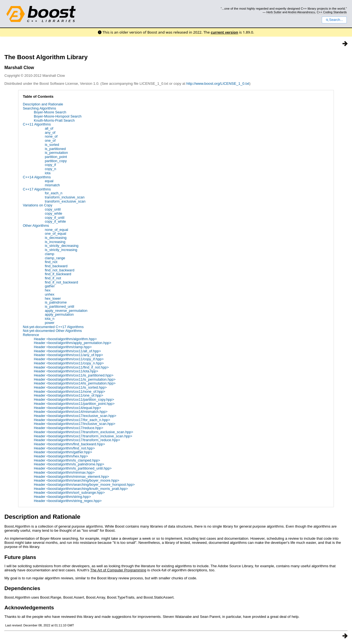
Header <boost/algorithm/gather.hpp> (63, 452)
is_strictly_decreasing (62, 246)
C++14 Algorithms (37, 177)
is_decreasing (56, 238)
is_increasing (55, 242)
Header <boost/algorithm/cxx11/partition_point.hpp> (74, 404)
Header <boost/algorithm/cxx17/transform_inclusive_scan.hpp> (83, 436)
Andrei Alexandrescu (302, 12)
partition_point (56, 157)
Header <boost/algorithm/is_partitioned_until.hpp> (73, 468)
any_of (50, 133)
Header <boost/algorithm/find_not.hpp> (64, 448)
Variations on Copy (38, 205)
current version (224, 32)
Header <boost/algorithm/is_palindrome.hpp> (69, 464)
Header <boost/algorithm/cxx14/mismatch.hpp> (71, 412)
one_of (50, 140)
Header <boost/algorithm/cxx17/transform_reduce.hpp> (77, 440)
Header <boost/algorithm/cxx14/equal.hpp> (68, 408)
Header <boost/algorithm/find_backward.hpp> (69, 444)
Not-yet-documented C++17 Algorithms (53, 327)
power (50, 323)
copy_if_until (55, 218)
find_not (51, 262)
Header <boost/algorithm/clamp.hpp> (63, 347)
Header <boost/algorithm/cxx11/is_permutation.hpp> (75, 379)
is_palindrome (56, 302)
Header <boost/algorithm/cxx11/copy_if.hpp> (69, 359)
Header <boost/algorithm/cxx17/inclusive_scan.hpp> (75, 424)
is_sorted (52, 145)
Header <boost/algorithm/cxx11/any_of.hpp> (68, 355)
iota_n (50, 319)
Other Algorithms (36, 226)
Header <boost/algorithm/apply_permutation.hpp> (73, 343)
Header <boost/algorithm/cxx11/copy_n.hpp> (69, 363)
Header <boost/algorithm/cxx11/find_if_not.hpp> (71, 367)
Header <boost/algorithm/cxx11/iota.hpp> (66, 371)
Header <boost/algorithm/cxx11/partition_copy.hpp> (74, 399)
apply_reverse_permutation (66, 311)
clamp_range (55, 258)
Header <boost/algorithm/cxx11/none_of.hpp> (70, 391)
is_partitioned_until (60, 306)
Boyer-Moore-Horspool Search (58, 116)
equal (49, 181)
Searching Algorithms (39, 108)
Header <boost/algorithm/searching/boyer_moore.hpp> (77, 480)
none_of (51, 136)
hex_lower (53, 298)
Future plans (20, 557)
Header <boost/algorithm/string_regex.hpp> (68, 501)
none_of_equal (57, 230)
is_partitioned (55, 149)
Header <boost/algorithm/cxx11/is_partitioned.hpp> (74, 375)
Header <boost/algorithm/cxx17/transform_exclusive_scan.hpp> (83, 432)
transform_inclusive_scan (65, 197)
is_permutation (56, 153)
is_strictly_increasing (61, 250)
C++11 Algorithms (37, 124)
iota (48, 173)
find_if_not (53, 278)
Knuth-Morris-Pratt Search (54, 120)
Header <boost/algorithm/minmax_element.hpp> (71, 477)
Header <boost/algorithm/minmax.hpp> (64, 472)
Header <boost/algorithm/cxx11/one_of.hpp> (69, 395)
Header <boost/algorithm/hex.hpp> (61, 456)
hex (48, 290)
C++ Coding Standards (332, 12)
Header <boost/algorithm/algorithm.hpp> (65, 339)
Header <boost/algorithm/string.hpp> (62, 497)
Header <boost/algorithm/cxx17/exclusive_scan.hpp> (75, 416)
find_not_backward (60, 270)
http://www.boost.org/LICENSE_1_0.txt (218, 84)
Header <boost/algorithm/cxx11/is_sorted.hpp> (70, 387)
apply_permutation (59, 314)
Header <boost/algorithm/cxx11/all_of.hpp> (67, 351)
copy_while (53, 213)
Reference (31, 335)
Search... (334, 20)
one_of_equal (56, 234)
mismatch (52, 185)
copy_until (53, 209)
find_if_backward (58, 274)
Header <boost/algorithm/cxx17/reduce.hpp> (69, 428)
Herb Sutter (274, 12)
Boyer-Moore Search (50, 112)
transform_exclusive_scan (65, 201)
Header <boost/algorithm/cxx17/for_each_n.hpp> (72, 420)
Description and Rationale (43, 104)
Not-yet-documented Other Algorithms (52, 331)
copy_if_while (55, 221)
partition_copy (56, 161)
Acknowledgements (29, 608)
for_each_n (54, 193)
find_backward (56, 266)
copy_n (50, 169)
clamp (50, 254)
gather (50, 286)
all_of (49, 128)
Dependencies (22, 588)
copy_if (50, 165)
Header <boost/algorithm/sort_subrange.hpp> (69, 492)
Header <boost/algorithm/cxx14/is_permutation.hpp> (75, 383)
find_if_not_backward (61, 282)
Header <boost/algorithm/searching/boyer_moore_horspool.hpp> (84, 485)
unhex (50, 294)
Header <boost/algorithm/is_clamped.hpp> (67, 460)
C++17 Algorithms (37, 189)
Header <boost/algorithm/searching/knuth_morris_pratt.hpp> (81, 489)
